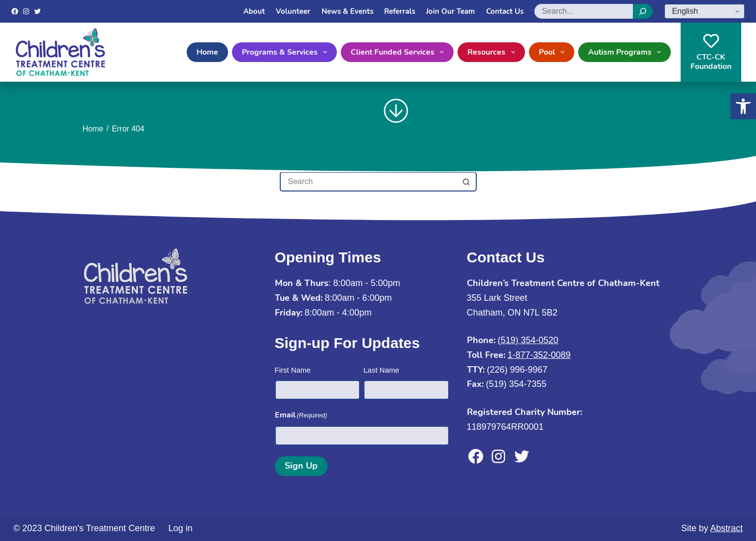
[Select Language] (705, 11)
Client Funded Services (399, 52)
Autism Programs (626, 52)
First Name (293, 370)
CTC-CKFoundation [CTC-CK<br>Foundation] (711, 52)
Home (207, 52)
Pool (554, 52)
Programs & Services (286, 52)
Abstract (726, 528)
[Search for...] (368, 182)
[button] (743, 106)
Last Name (381, 370)
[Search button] (467, 182)
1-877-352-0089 (539, 355)
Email (301, 415)
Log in (181, 528)
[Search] (643, 11)
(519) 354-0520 (528, 340)
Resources (493, 52)
